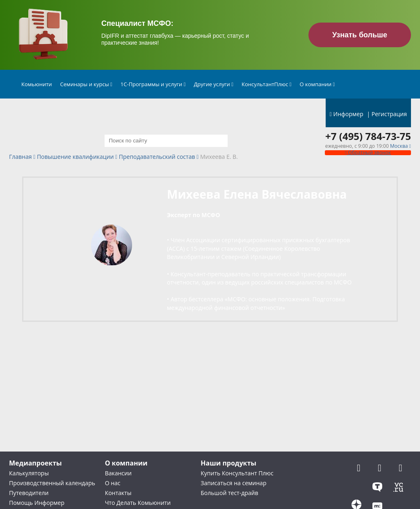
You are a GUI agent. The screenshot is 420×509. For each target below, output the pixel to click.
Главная (21, 157)
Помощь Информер (37, 503)
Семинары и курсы (86, 84)
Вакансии (118, 473)
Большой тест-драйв (229, 493)
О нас (113, 483)
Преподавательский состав (157, 157)
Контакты (118, 493)
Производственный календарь (52, 483)
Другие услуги (213, 84)
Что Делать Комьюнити (138, 503)
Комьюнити (37, 84)
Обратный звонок (368, 152)
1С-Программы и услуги (153, 84)
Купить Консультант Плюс (237, 473)
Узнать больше (360, 35)
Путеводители (29, 493)
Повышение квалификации (75, 157)
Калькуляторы (29, 473)
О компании (317, 84)
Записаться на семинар (233, 483)
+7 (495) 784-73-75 (368, 136)
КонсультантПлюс (267, 84)
